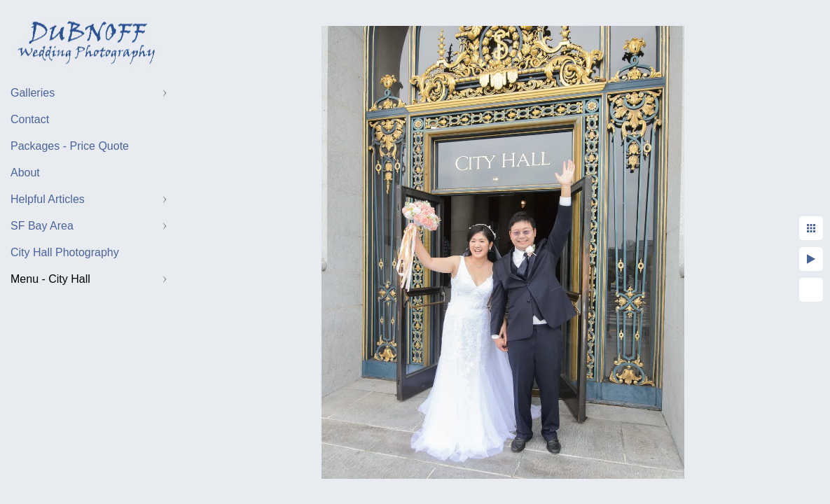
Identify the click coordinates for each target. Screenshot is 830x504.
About (25, 173)
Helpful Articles (48, 199)
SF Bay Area (42, 226)
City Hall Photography (65, 252)
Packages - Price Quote (70, 146)
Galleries (33, 93)
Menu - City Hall (50, 279)
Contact (30, 119)
